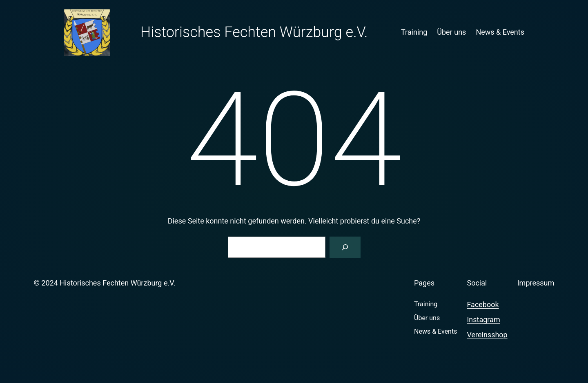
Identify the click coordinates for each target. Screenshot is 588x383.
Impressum (536, 283)
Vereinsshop (487, 335)
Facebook (483, 304)
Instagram (483, 320)
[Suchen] (345, 247)
